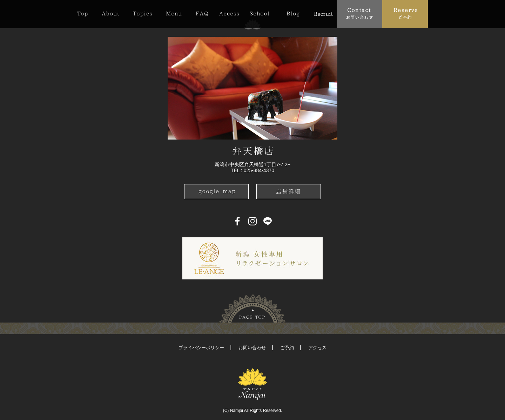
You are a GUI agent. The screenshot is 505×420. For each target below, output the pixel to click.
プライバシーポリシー (201, 348)
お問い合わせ (252, 348)
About (110, 14)
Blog (293, 14)
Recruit (323, 14)
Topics (142, 14)
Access (229, 14)
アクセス (317, 348)
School (260, 14)
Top (86, 14)
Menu (174, 14)
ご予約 (287, 348)
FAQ (202, 14)
